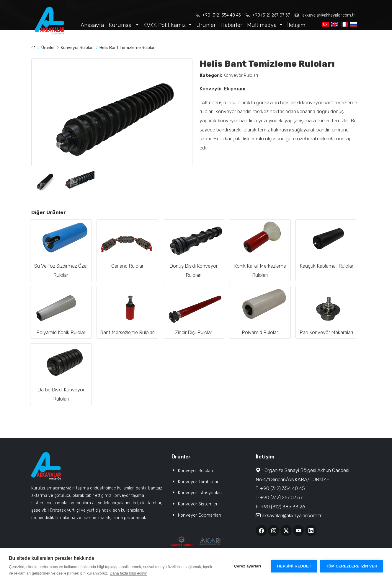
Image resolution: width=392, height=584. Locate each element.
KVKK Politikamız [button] (165, 25)
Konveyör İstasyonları (200, 493)
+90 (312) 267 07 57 (268, 15)
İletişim (296, 25)
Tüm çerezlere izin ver (352, 566)
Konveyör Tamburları (199, 482)
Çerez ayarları (248, 566)
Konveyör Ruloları (78, 48)
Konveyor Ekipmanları (199, 515)
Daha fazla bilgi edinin (129, 573)
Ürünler (206, 25)
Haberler (231, 25)
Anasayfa (92, 25)
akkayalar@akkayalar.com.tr (325, 15)
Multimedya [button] (263, 25)
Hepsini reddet (294, 566)
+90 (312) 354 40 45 (218, 15)
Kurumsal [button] (121, 25)
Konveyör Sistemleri (198, 504)
